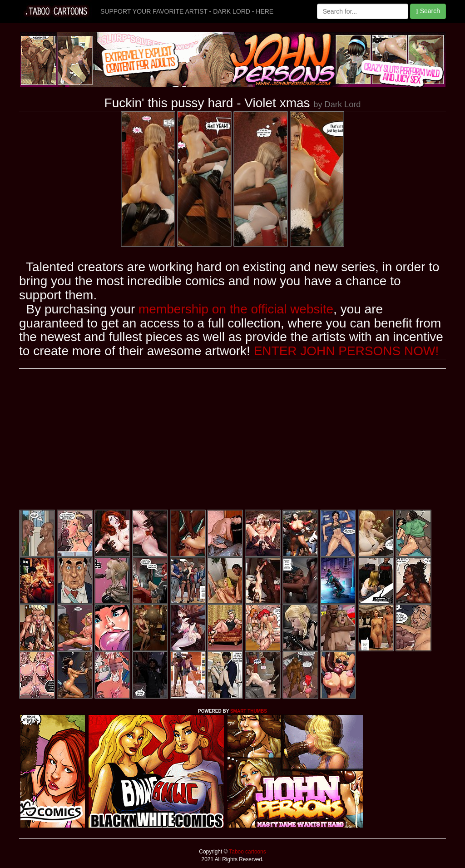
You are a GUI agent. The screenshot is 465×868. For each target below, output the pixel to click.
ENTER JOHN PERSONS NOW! (346, 351)
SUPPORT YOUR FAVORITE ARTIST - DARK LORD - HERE (187, 11)
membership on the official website (236, 309)
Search (428, 11)
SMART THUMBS (249, 711)
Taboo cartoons (247, 852)
